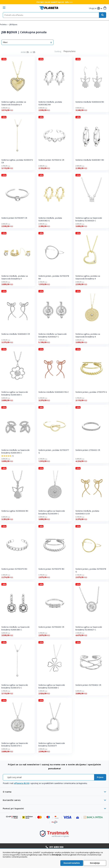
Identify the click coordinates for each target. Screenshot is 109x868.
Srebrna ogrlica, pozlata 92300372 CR (17, 161)
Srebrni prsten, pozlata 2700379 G (91, 392)
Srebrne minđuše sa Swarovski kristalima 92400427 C (53, 335)
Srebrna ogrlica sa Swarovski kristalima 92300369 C (15, 393)
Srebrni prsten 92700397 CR (14, 218)
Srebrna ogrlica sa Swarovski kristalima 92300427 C (89, 628)
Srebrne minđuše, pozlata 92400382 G (50, 219)
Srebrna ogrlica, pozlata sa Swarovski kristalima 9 (14, 103)
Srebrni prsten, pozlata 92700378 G (91, 570)
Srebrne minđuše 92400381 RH (90, 160)
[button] (93, 8)
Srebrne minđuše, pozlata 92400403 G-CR (87, 512)
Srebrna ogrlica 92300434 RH (15, 511)
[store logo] (49, 8)
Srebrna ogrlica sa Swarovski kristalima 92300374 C (15, 744)
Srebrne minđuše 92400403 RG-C (54, 392)
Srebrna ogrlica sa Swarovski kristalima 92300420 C (89, 219)
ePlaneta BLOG (22, 783)
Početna (3, 24)
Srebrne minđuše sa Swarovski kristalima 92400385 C (15, 628)
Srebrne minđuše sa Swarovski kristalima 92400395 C (15, 451)
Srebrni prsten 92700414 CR (51, 160)
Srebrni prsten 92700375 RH (14, 569)
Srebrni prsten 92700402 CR (88, 685)
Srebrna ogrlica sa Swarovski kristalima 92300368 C (52, 686)
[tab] (54, 792)
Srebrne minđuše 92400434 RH (90, 102)
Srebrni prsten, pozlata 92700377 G (54, 451)
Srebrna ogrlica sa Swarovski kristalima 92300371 (52, 744)
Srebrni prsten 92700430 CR (51, 627)
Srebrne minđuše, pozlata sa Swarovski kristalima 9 (15, 277)
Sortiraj (58, 51)
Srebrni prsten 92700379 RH (51, 569)
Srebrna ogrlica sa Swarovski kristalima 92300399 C (52, 512)
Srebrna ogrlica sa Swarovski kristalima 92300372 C (15, 686)
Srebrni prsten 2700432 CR (88, 450)
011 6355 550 (56, 847)
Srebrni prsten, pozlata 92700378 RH (54, 277)
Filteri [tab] (5, 42)
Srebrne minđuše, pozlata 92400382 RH (50, 103)
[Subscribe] (100, 777)
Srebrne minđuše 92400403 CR (16, 334)
